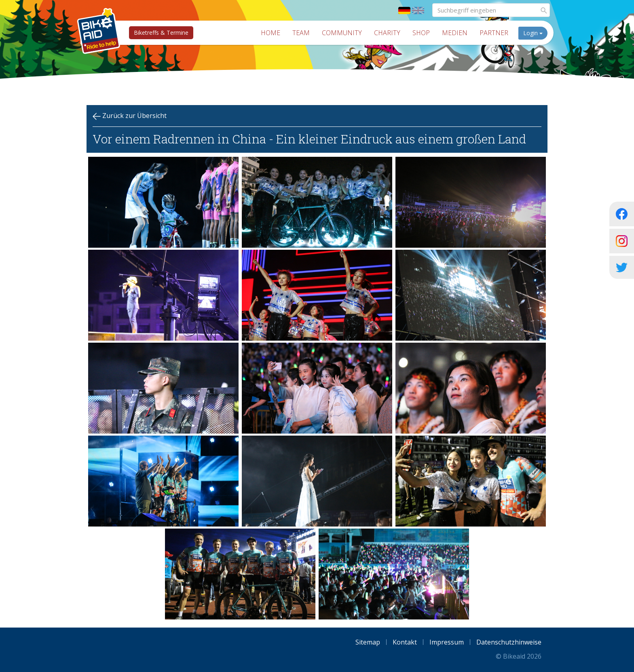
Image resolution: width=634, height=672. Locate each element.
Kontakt (405, 642)
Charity (387, 33)
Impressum (447, 642)
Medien (455, 33)
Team (301, 33)
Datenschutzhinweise (509, 642)
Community (342, 33)
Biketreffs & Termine (161, 33)
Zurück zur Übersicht (130, 116)
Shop (421, 33)
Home (271, 33)
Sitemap (368, 642)
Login (533, 33)
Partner (494, 33)
